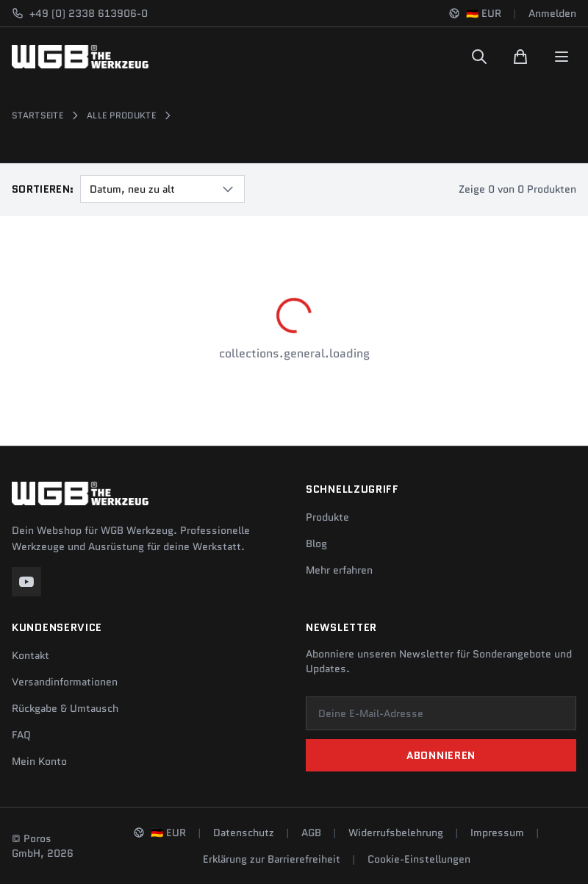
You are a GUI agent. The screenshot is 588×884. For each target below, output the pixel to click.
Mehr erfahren (339, 570)
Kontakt (31, 655)
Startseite (37, 115)
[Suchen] (479, 57)
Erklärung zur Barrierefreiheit (272, 859)
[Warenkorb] (520, 57)
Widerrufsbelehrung (396, 833)
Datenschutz (244, 833)
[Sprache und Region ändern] (475, 13)
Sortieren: (43, 189)
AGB (311, 833)
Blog (316, 543)
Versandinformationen (65, 682)
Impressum (497, 833)
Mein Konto (39, 761)
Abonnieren (441, 755)
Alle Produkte (121, 115)
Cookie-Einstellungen (419, 859)
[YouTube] (26, 582)
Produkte (327, 517)
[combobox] (162, 189)
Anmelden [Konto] (552, 13)
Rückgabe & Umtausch (65, 708)
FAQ (21, 735)
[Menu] (562, 57)
